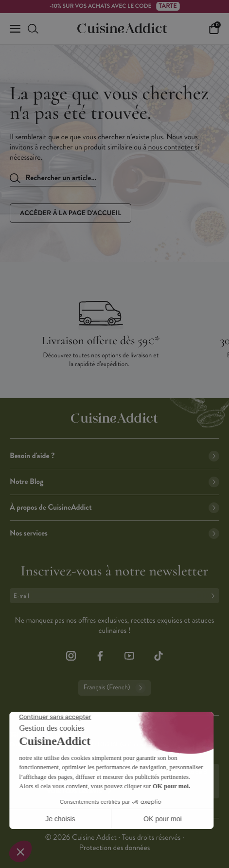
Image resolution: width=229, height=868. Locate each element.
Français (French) (114, 688)
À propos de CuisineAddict (114, 508)
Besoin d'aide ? (114, 456)
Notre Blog (114, 482)
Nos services (114, 533)
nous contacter (172, 147)
